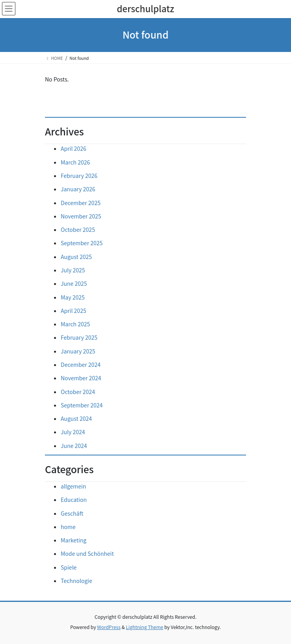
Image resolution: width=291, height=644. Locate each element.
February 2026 (79, 176)
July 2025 (73, 270)
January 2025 (78, 351)
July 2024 (73, 432)
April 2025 (74, 311)
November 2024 (81, 378)
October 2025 (78, 229)
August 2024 (76, 418)
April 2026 (74, 148)
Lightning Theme (145, 627)
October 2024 (78, 392)
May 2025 (73, 297)
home (68, 527)
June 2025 (74, 283)
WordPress (109, 627)
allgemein (73, 486)
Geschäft (72, 513)
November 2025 (81, 216)
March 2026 (75, 162)
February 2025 (79, 337)
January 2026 (78, 189)
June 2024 (74, 446)
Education (74, 500)
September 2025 (82, 243)
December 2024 (81, 365)
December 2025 (81, 203)
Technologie (76, 581)
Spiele (69, 567)
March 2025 (75, 324)
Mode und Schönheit (87, 553)
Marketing (74, 540)
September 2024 (82, 405)
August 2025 (76, 257)
